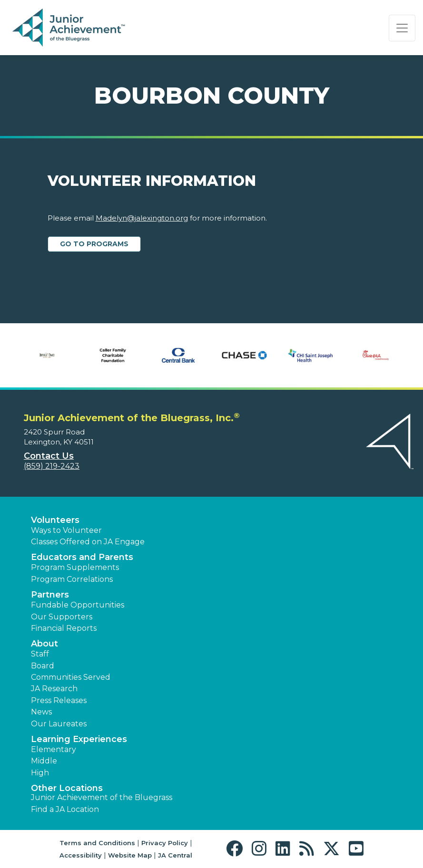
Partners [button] (50, 595)
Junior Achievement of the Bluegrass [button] (102, 797)
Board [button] (43, 666)
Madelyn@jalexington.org (142, 218)
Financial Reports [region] (64, 628)
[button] (237, 849)
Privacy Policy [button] (165, 843)
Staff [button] (40, 654)
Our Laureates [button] (59, 724)
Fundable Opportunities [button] (78, 605)
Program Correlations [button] (72, 579)
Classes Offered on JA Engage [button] (88, 542)
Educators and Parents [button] (82, 557)
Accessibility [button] (81, 855)
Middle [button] (44, 761)
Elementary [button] (54, 749)
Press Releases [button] (59, 700)
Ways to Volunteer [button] (66, 530)
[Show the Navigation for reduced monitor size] (402, 28)
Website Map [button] (130, 855)
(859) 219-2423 (52, 466)
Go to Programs (94, 244)
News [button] (41, 712)
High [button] (40, 773)
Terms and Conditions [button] (97, 843)
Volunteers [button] (55, 520)
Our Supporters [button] (62, 617)
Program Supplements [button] (75, 567)
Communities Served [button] (71, 677)
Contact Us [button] (49, 456)
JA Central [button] (175, 855)
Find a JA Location (65, 809)
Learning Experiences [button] (79, 739)
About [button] (44, 644)
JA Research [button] (54, 689)
